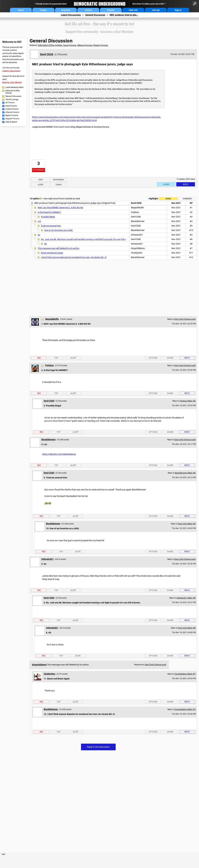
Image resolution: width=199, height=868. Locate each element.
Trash (59, 185)
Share (166, 184)
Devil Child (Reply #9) (187, 524)
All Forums (10, 103)
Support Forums (12, 119)
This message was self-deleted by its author (59, 248)
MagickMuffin (52, 319)
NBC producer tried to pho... (124, 15)
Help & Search (11, 122)
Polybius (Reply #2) (188, 401)
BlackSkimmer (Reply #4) (185, 473)
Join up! (156, 10)
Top (56, 358)
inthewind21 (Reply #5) (186, 598)
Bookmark (59, 180)
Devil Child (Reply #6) (187, 628)
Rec (39, 358)
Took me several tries (51, 226)
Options (153, 358)
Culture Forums (12, 109)
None (168, 199)
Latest (43, 10)
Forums (111, 10)
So (39, 235)
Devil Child (47, 54)
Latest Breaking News (14, 87)
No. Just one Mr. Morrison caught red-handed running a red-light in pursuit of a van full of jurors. (87, 239)
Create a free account (11, 71)
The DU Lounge (12, 100)
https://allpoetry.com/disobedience (59, 454)
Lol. (39, 221)
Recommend (39, 170)
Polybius (50, 365)
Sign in (178, 10)
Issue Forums (11, 106)
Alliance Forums (12, 112)
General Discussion (95, 15)
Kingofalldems (39, 665)
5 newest (187, 199)
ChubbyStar (50, 674)
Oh (46, 244)
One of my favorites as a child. (59, 230)
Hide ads (133, 10)
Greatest (66, 10)
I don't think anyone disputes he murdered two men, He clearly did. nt (74, 257)
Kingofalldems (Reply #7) (185, 674)
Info (41, 180)
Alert (41, 185)
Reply (186, 184)
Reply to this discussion (98, 747)
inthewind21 (47, 559)
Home (21, 10)
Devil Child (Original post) (185, 319)
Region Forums (12, 115)
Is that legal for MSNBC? (49, 212)
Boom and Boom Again (52, 253)
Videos (88, 10)
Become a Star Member (12, 82)
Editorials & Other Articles (13, 92)
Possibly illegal (48, 217)
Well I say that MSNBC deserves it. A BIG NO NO (60, 208)
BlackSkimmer (49, 440)
